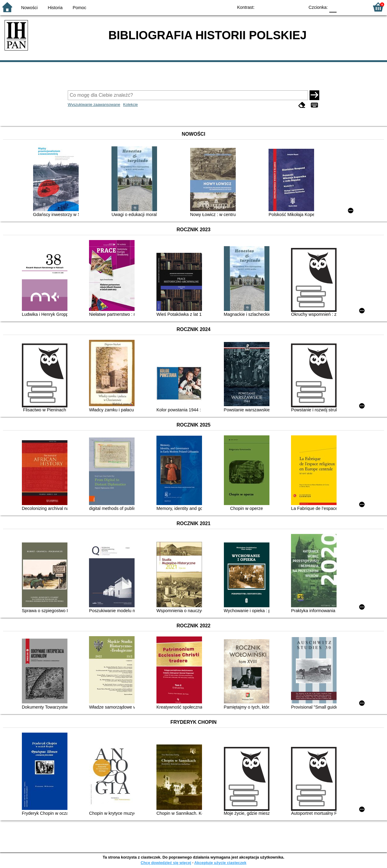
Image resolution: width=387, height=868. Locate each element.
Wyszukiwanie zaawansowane (94, 105)
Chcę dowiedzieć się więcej (166, 863)
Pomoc (79, 8)
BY (298, 7)
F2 (357, 7)
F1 (343, 7)
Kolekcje (130, 105)
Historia (55, 8)
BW (274, 7)
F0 (333, 7)
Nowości (29, 8)
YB (286, 7)
